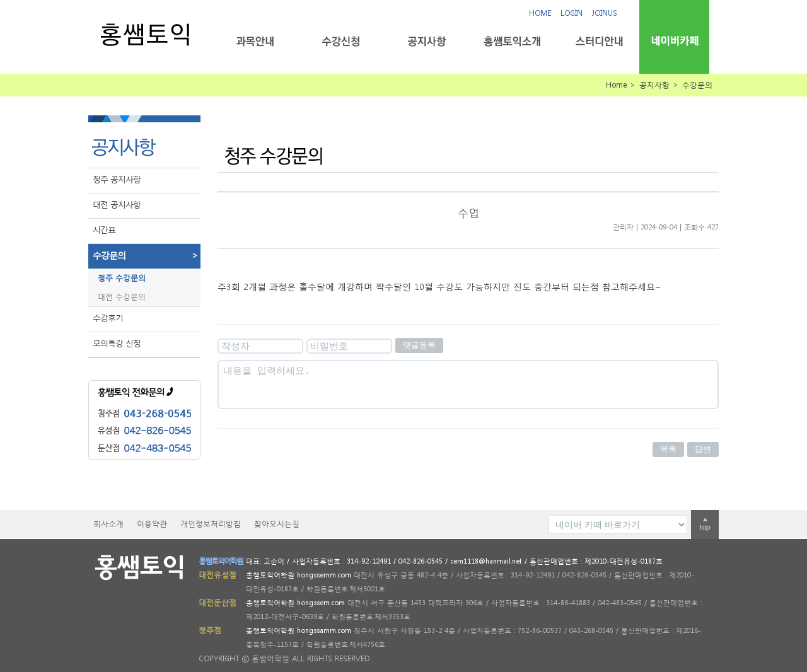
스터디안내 (598, 41)
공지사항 (427, 41)
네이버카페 (674, 41)
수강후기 (108, 318)
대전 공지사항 (117, 205)
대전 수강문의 (122, 297)
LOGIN (572, 13)
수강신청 (341, 41)
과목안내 (255, 41)
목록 (668, 449)
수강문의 (147, 255)
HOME (540, 13)
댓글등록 (419, 345)
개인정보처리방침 (211, 524)
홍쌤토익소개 (512, 41)
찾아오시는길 (277, 524)
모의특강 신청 (117, 343)
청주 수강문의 (122, 278)
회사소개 (108, 524)
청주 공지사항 (117, 179)
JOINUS (605, 13)
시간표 (104, 230)
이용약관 (152, 524)
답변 (703, 449)
